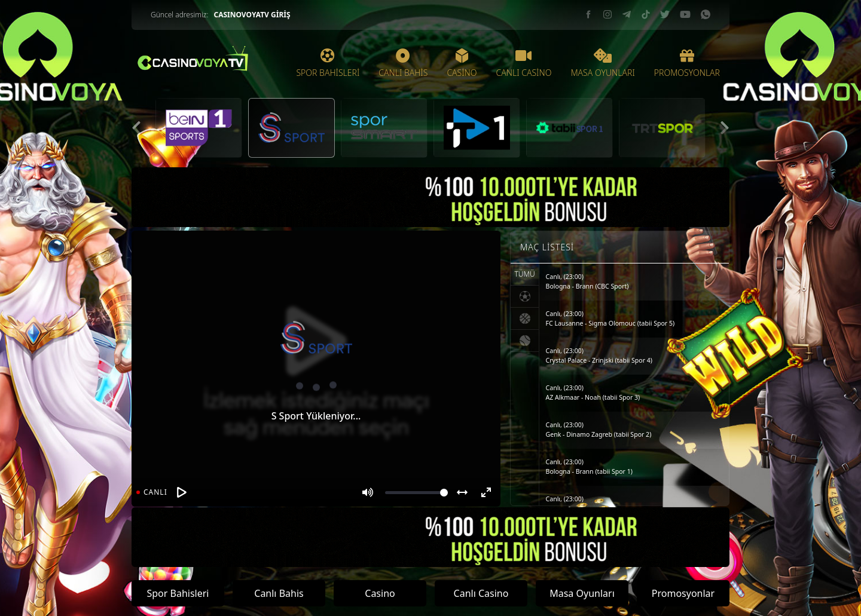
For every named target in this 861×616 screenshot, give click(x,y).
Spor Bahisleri (178, 593)
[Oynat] (182, 492)
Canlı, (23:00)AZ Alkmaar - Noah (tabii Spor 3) (593, 393)
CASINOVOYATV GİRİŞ (252, 15)
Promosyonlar (683, 593)
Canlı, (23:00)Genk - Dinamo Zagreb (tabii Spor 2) (599, 430)
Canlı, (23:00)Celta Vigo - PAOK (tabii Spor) (588, 504)
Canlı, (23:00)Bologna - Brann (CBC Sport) (587, 281)
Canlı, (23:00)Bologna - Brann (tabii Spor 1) (589, 467)
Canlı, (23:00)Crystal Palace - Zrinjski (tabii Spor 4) (599, 355)
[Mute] (368, 492)
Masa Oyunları (582, 593)
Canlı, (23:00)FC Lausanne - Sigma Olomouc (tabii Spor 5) (610, 318)
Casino (380, 593)
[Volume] (416, 493)
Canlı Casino (481, 593)
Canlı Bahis (279, 593)
